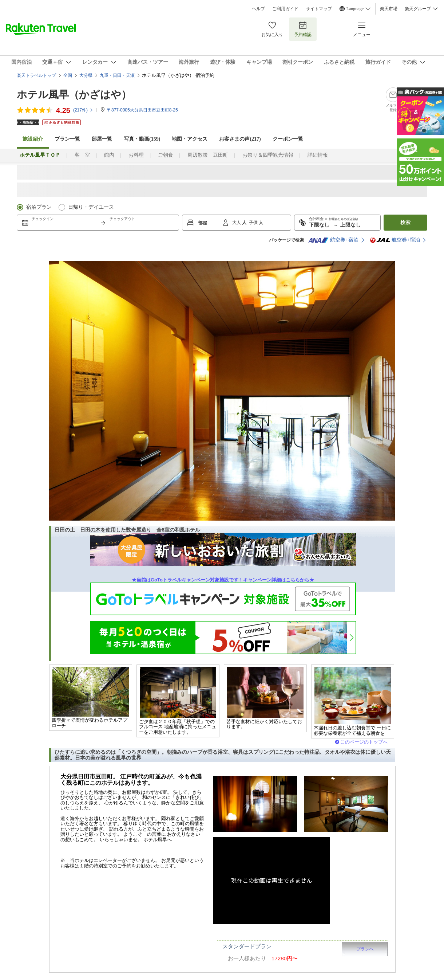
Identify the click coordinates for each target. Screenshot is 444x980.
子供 (254, 223)
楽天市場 (389, 9)
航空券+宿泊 (333, 240)
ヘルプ (258, 9)
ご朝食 (166, 155)
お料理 (136, 155)
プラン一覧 (67, 139)
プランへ (365, 949)
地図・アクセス (190, 139)
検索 (405, 222)
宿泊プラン (39, 207)
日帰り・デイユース (91, 207)
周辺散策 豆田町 (208, 155)
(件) (83, 110)
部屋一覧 (102, 139)
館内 (109, 155)
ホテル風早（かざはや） (74, 95)
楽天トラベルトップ (36, 75)
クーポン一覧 (288, 139)
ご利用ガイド (285, 9)
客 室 (82, 155)
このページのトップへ (364, 742)
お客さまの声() (240, 139)
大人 (237, 223)
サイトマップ (319, 9)
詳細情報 (318, 155)
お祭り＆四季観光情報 (268, 155)
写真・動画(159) (142, 139)
